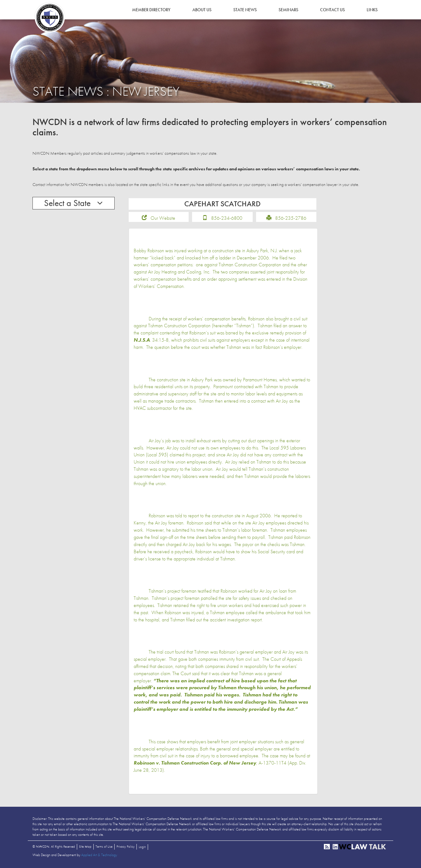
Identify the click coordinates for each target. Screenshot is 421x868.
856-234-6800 (227, 219)
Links (372, 10)
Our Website (163, 219)
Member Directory (151, 10)
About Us (202, 10)
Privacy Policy (126, 847)
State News (245, 10)
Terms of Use (104, 847)
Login (142, 848)
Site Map (85, 847)
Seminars (288, 10)
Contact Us (332, 10)
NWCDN (50, 18)
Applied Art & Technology (99, 856)
